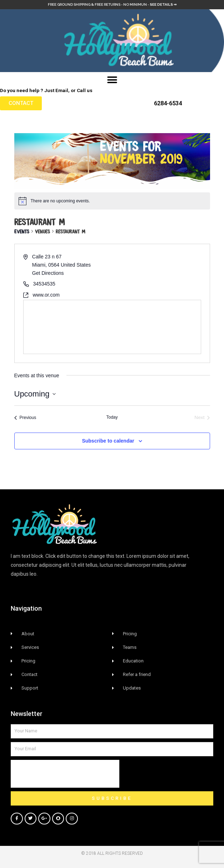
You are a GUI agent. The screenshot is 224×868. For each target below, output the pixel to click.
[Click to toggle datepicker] (35, 394)
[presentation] (65, 774)
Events (22, 231)
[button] (112, 80)
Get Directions (48, 273)
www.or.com (46, 295)
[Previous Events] (25, 418)
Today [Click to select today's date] (112, 417)
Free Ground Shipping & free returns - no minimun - (112, 4)
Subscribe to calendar (108, 441)
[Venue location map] (112, 327)
